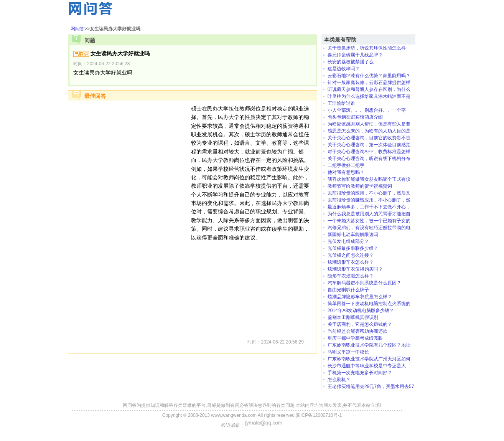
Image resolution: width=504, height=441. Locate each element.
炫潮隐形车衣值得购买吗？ (355, 269)
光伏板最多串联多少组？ (353, 248)
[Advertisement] (130, 220)
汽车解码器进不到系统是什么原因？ (364, 283)
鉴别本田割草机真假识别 (353, 317)
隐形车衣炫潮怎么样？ (351, 276)
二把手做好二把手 (346, 165)
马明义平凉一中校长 (348, 352)
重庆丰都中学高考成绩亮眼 (355, 338)
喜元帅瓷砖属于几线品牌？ (355, 55)
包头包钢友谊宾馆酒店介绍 (355, 117)
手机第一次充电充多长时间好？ (360, 373)
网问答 (77, 29)
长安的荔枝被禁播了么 (351, 62)
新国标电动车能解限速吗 (353, 235)
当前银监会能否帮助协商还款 (357, 331)
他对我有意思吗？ (346, 172)
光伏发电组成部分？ (348, 241)
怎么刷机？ (339, 380)
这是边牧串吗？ (344, 69)
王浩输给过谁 (341, 103)
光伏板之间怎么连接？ (351, 255)
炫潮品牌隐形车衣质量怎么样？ (360, 297)
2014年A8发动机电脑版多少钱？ (361, 311)
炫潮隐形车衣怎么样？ (351, 262)
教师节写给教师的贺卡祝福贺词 (360, 186)
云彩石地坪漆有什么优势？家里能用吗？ (369, 76)
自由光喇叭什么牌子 (348, 290)
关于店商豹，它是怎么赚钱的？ (360, 324)
